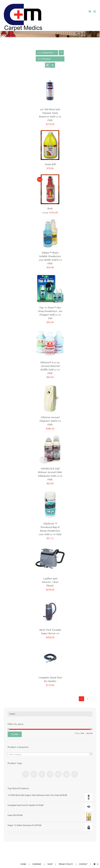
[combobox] (50, 754)
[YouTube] (58, 774)
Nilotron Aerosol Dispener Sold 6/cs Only (50, 421)
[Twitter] (42, 774)
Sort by (45, 53)
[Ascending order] (61, 53)
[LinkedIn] (66, 774)
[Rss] (34, 774)
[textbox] (50, 754)
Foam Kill (50, 164)
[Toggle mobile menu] (95, 11)
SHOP (50, 864)
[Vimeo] (50, 774)
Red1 (50, 208)
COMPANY (37, 864)
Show (44, 59)
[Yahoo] (75, 774)
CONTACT (83, 864)
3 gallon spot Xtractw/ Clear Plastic (50, 582)
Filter (15, 734)
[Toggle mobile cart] (90, 11)
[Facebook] (26, 774)
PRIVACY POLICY (66, 864)
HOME (23, 864)
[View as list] (52, 65)
